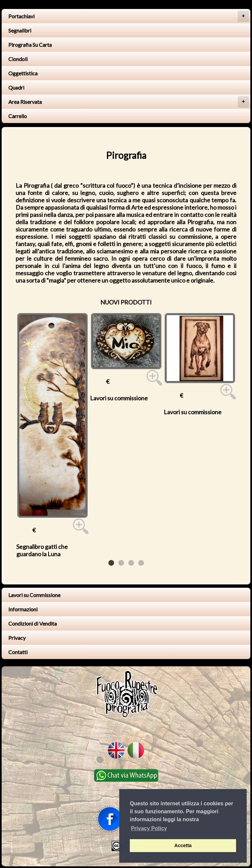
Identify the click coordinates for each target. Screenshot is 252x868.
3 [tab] (131, 563)
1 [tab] (111, 563)
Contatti (18, 652)
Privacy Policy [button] (149, 828)
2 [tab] (121, 563)
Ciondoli (18, 59)
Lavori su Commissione (34, 595)
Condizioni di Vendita (33, 623)
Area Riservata (129, 102)
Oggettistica (23, 73)
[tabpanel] (52, 436)
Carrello (18, 116)
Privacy (17, 638)
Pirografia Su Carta (30, 45)
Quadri (16, 87)
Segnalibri (20, 30)
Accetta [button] (183, 845)
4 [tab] (141, 563)
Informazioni (23, 609)
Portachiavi (129, 16)
